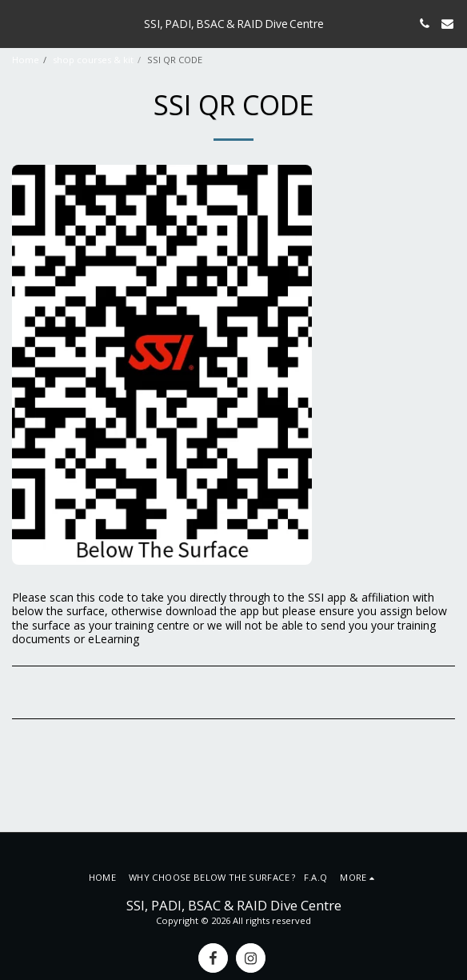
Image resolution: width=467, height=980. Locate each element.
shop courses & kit (93, 60)
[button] (18, 23)
